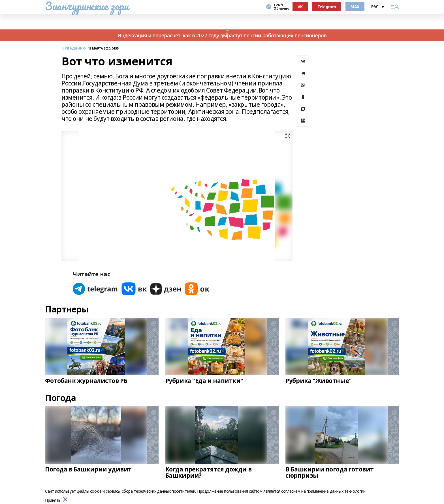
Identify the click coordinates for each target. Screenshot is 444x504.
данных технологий (348, 491)
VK (300, 7)
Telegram (327, 7)
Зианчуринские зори (87, 6)
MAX (355, 7)
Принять (53, 500)
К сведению (74, 48)
